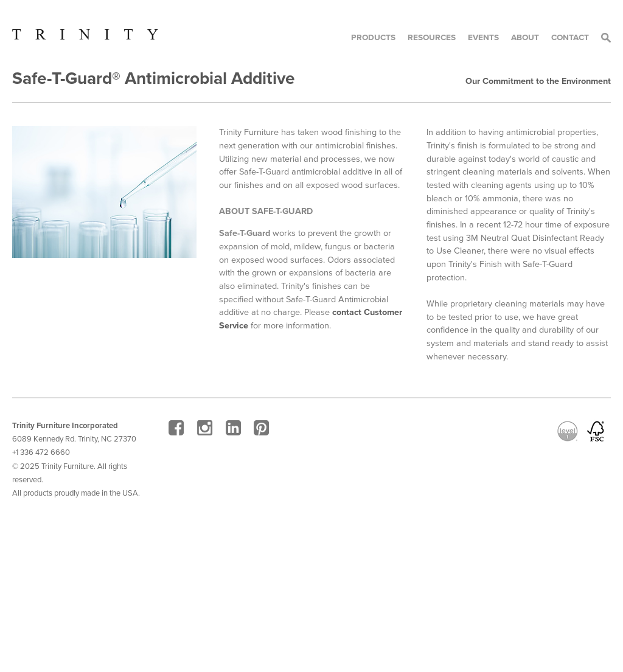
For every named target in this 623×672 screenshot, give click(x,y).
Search (606, 38)
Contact (570, 37)
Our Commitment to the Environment (538, 81)
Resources (432, 37)
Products (373, 37)
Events (483, 37)
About (525, 37)
